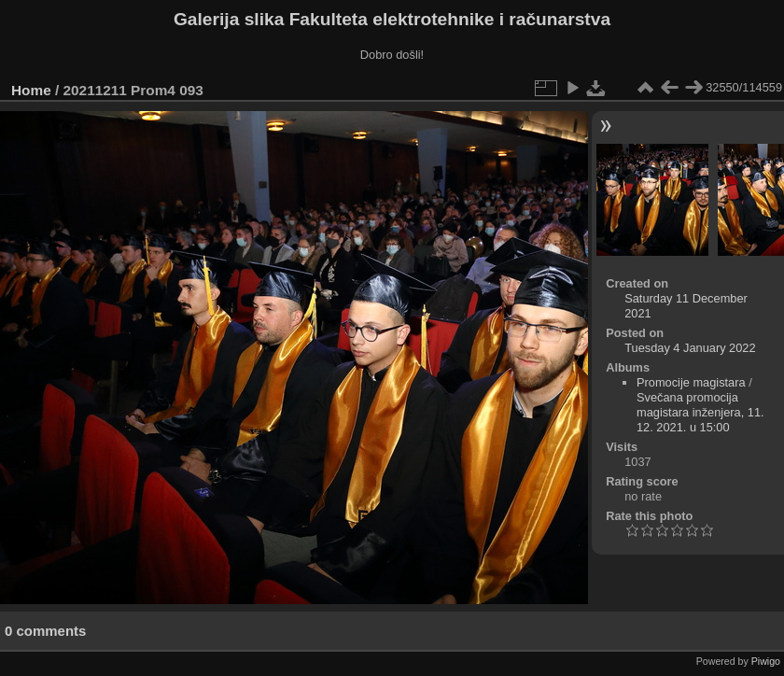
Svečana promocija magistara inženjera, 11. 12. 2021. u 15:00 (700, 412)
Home (31, 90)
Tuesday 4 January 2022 (690, 348)
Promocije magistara (691, 382)
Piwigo (766, 661)
